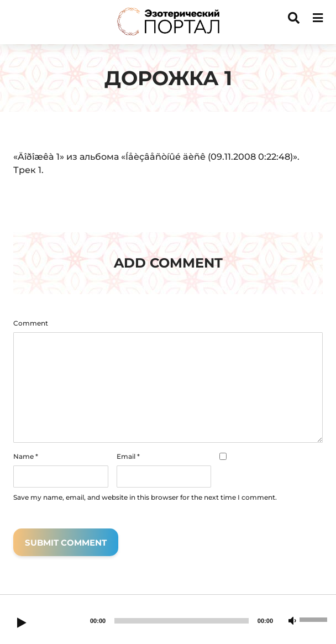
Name (26, 457)
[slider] (182, 621)
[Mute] (292, 621)
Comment (31, 323)
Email (128, 457)
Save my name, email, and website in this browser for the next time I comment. (145, 498)
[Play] (22, 624)
